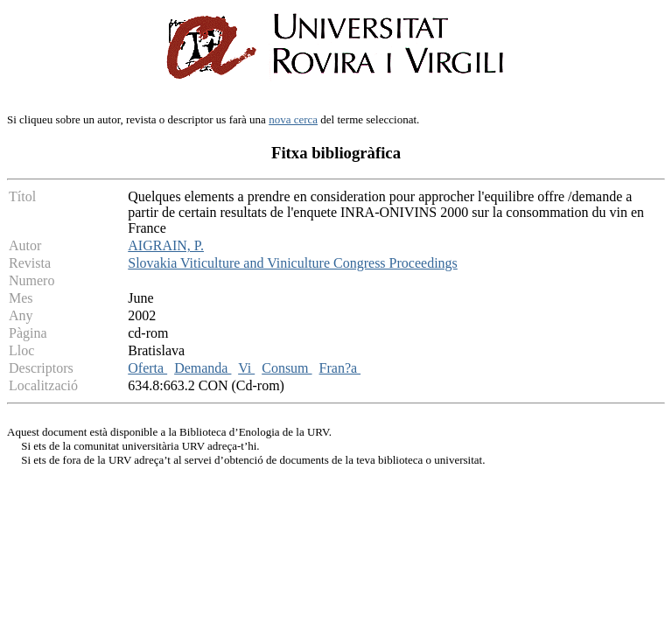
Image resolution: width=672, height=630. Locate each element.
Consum (287, 368)
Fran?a (340, 368)
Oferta (147, 368)
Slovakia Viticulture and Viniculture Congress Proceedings (293, 263)
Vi (246, 368)
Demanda (203, 368)
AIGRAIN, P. (166, 245)
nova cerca (293, 119)
